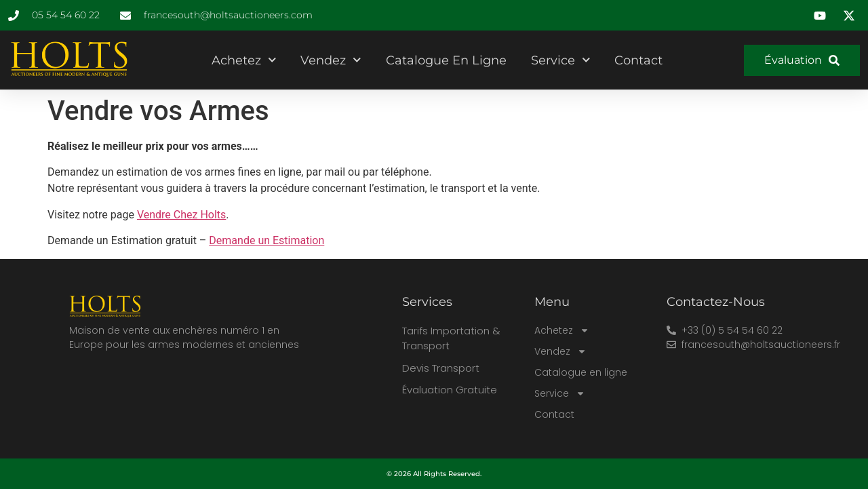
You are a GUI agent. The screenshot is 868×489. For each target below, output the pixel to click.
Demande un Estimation (267, 240)
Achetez (244, 60)
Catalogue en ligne (446, 60)
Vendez (331, 60)
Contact (638, 60)
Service (561, 60)
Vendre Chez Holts (181, 215)
